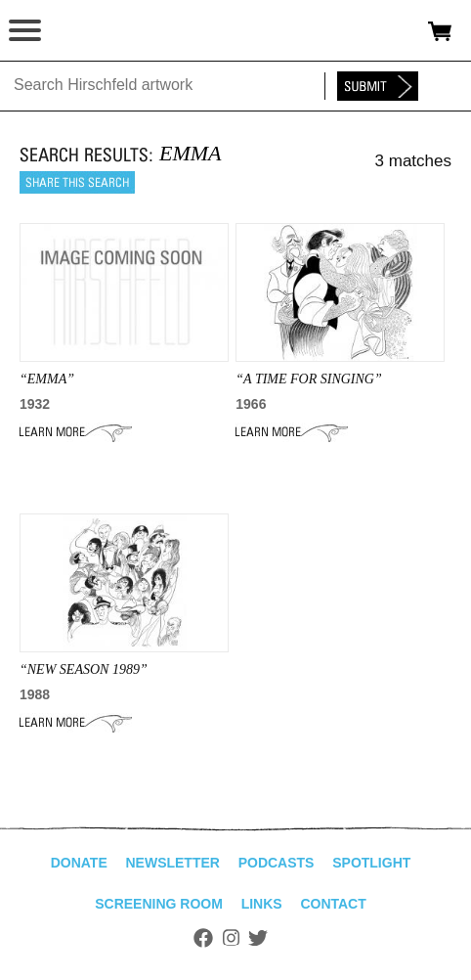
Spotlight (371, 863)
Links (262, 904)
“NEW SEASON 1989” (84, 669)
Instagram (231, 938)
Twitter (258, 938)
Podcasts (277, 863)
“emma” (47, 379)
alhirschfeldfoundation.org (83, 31)
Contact (333, 904)
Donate (79, 863)
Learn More (76, 432)
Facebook (203, 938)
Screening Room (159, 904)
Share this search (77, 182)
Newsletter (172, 863)
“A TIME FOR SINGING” (308, 379)
